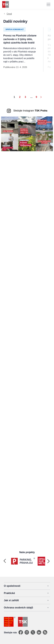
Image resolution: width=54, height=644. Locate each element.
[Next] (48, 58)
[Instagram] (27, 633)
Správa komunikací (15, 29)
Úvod (9, 14)
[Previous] (5, 561)
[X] (33, 633)
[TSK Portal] (45, 633)
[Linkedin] (39, 633)
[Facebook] (21, 633)
